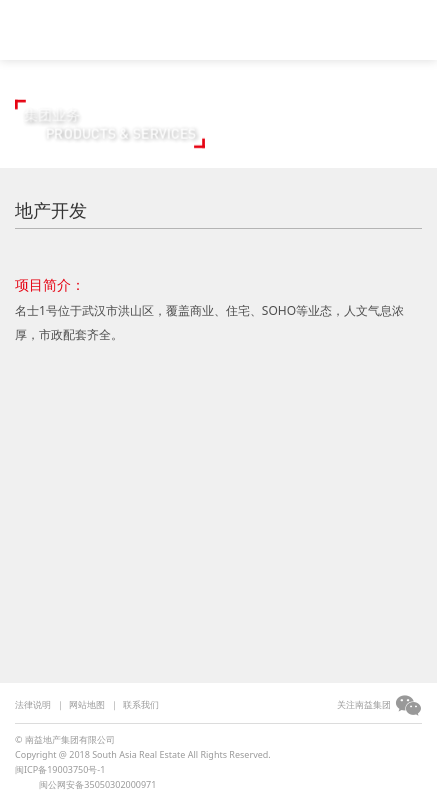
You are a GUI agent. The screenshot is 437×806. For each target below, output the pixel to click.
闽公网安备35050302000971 (97, 784)
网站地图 (87, 704)
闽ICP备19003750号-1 (60, 769)
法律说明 (33, 704)
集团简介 (228, 43)
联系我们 (141, 704)
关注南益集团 (364, 704)
